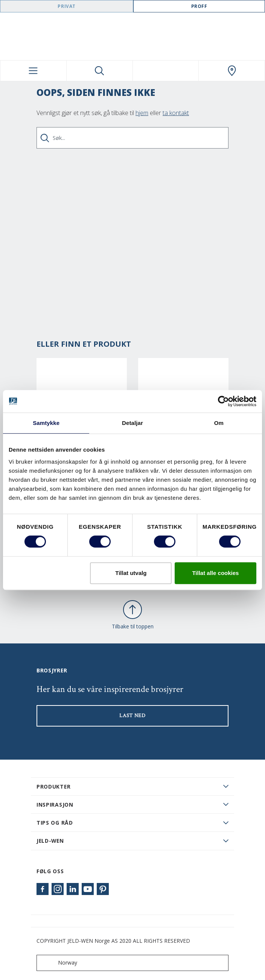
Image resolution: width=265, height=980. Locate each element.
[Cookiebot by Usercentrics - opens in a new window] (223, 401)
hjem (142, 113)
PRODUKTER (53, 787)
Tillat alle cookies (215, 573)
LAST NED (132, 716)
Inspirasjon (55, 805)
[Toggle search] (100, 71)
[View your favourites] (166, 71)
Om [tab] (219, 423)
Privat (67, 6)
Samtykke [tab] (46, 423)
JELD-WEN (50, 841)
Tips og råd (55, 823)
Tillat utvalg (131, 573)
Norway (59, 963)
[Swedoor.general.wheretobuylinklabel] (232, 71)
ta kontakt (176, 113)
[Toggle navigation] (33, 71)
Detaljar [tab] (132, 423)
